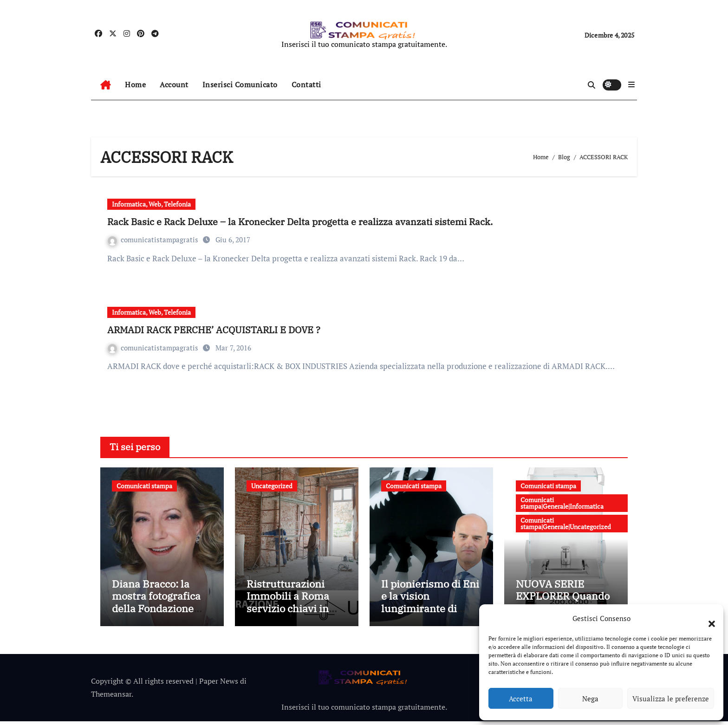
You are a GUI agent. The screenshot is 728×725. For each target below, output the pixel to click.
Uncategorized (272, 486)
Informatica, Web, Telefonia (151, 204)
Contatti (306, 84)
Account (174, 84)
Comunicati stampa (144, 486)
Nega (590, 699)
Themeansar (111, 698)
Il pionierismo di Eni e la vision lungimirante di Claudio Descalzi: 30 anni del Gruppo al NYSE (430, 618)
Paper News (219, 685)
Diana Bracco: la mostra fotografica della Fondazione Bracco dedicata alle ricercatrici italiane (160, 612)
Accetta (521, 699)
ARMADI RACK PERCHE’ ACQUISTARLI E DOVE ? (214, 330)
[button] (707, 618)
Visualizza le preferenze (671, 699)
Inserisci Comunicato (240, 84)
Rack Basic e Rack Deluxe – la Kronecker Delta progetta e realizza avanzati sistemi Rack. (300, 222)
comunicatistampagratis (154, 240)
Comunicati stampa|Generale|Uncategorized (566, 523)
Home (135, 84)
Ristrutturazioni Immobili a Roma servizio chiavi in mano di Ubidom (288, 606)
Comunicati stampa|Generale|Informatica (562, 503)
